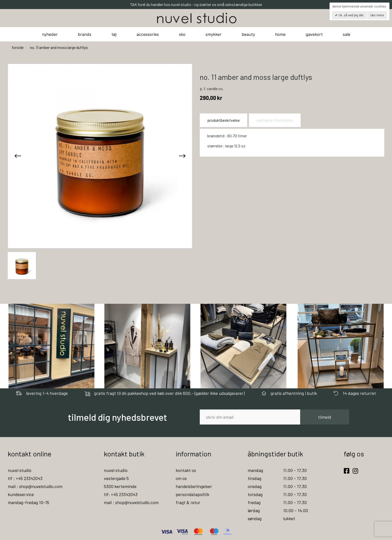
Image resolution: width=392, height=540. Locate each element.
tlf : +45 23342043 (25, 478)
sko (182, 34)
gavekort (314, 34)
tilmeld (325, 417)
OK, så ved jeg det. (351, 15)
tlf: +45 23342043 (121, 494)
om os (181, 478)
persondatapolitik (193, 494)
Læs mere (377, 15)
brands (85, 34)
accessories (148, 34)
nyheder (50, 34)
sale (347, 34)
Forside (18, 47)
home (280, 34)
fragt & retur (188, 502)
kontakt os (186, 470)
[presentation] (18, 156)
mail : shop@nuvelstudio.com (36, 486)
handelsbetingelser (194, 486)
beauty (248, 34)
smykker (214, 34)
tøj (114, 34)
